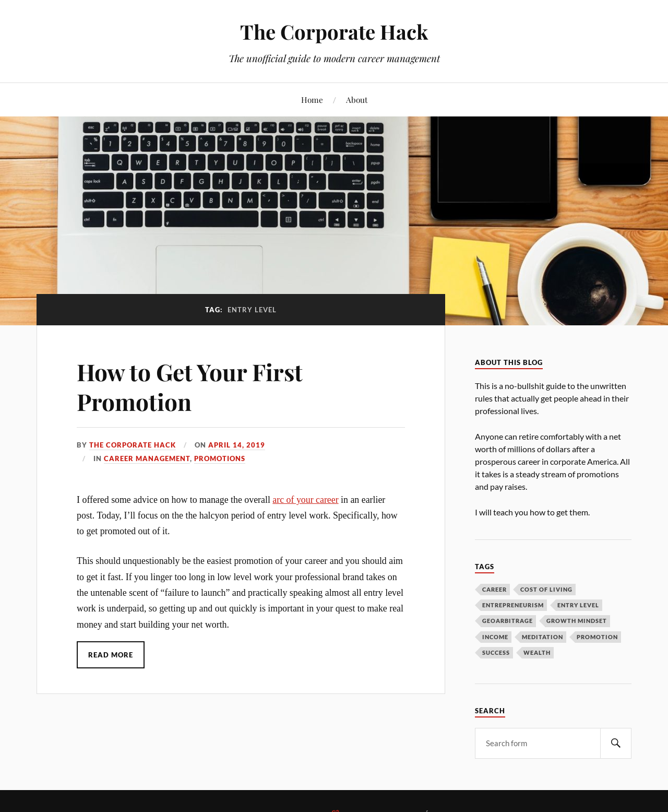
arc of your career (305, 500)
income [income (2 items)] (495, 637)
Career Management (147, 458)
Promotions (220, 458)
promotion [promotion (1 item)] (597, 637)
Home (312, 99)
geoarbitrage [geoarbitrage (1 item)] (508, 621)
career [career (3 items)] (494, 589)
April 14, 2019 (237, 445)
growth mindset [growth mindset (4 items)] (577, 621)
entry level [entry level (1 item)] (578, 605)
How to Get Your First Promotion (190, 386)
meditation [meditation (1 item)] (542, 637)
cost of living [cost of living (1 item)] (546, 589)
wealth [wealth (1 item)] (537, 652)
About (357, 99)
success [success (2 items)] (496, 652)
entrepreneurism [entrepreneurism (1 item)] (513, 605)
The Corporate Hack (334, 32)
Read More (111, 655)
